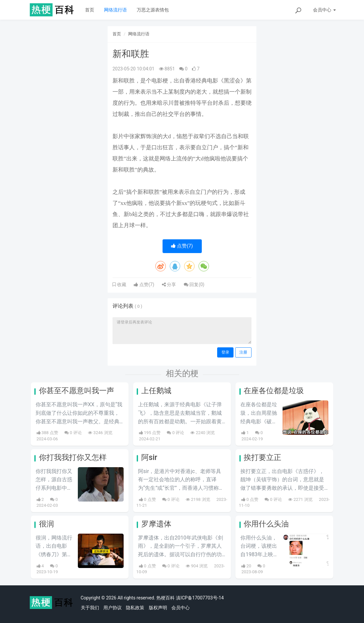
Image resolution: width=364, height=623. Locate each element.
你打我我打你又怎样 (73, 458)
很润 (46, 524)
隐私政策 (135, 608)
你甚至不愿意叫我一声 (77, 391)
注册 (243, 352)
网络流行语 (115, 10)
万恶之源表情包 (153, 10)
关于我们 (90, 608)
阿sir (149, 458)
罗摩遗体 (156, 524)
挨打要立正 (262, 458)
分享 (169, 284)
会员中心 (181, 608)
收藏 (121, 284)
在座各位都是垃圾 (274, 391)
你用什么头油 (266, 524)
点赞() (182, 246)
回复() (194, 284)
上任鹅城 (156, 391)
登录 (225, 352)
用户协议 (113, 608)
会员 (324, 10)
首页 (90, 10)
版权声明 (158, 608)
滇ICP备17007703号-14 (200, 598)
